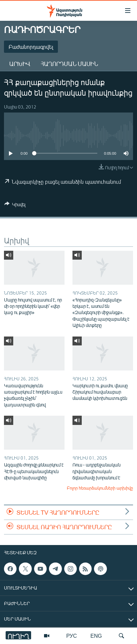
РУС (71, 636)
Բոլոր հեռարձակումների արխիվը (100, 488)
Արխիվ (20, 64)
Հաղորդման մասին (69, 64)
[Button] (15, 206)
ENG (96, 636)
